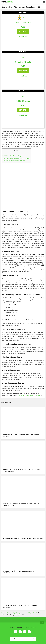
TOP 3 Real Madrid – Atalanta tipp (12, 156)
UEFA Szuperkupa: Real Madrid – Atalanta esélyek (16, 158)
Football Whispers (6, 613)
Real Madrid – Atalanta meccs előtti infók (14, 161)
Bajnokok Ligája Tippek (30, 613)
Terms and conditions (30, 627)
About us (19, 627)
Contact (12, 627)
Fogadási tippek (18, 613)
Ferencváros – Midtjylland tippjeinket (30, 395)
